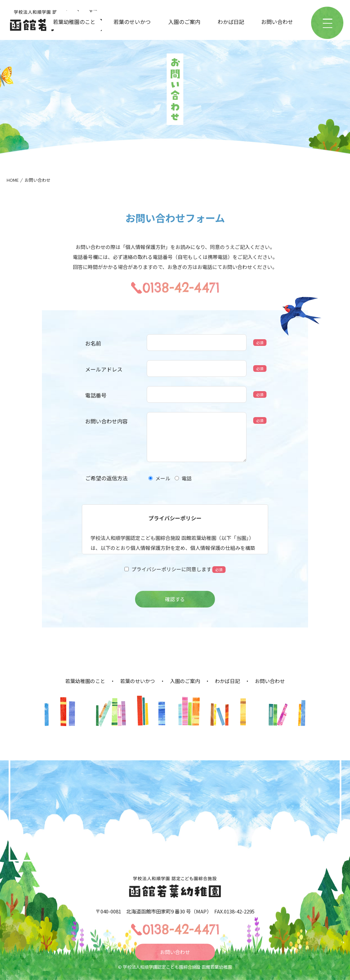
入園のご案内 (184, 22)
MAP (201, 911)
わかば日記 (231, 22)
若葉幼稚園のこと (74, 22)
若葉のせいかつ (132, 22)
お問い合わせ (277, 22)
